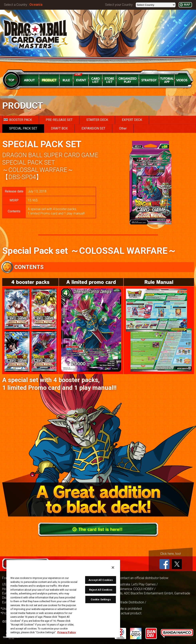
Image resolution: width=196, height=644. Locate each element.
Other (123, 128)
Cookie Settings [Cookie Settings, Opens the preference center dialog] (101, 599)
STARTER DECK (97, 120)
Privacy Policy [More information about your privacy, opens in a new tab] (67, 632)
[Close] (113, 568)
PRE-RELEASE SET (59, 120)
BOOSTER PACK (18, 120)
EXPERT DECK (132, 120)
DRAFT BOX (59, 128)
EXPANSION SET (93, 128)
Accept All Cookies (101, 580)
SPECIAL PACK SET (23, 128)
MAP (187, 5)
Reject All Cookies (101, 590)
